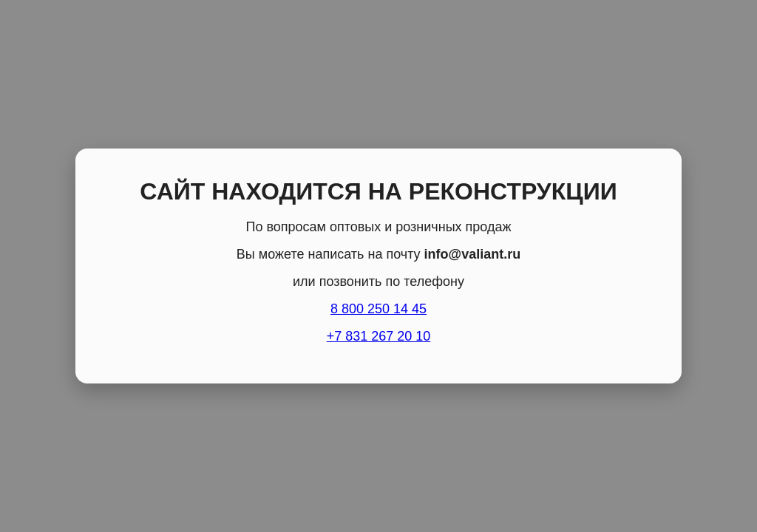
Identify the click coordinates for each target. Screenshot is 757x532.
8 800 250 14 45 (378, 309)
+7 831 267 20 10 (379, 336)
